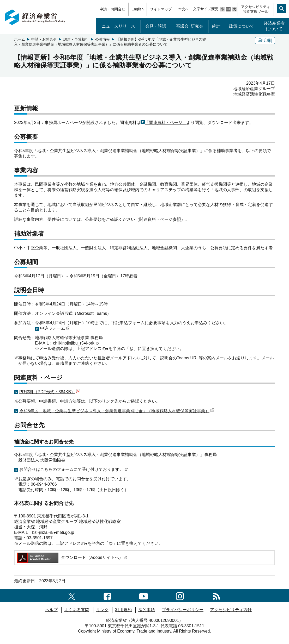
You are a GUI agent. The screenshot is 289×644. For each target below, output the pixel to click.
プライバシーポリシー (183, 610)
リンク (102, 610)
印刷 (265, 40)
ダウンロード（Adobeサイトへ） (72, 557)
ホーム (20, 39)
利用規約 (123, 610)
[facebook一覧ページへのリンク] (107, 595)
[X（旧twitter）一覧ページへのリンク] (72, 595)
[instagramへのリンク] (180, 595)
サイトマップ (161, 9)
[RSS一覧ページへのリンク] (216, 595)
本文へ (184, 9)
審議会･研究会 (190, 26)
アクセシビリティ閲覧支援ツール (256, 9)
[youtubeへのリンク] (144, 595)
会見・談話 (156, 26)
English (137, 9)
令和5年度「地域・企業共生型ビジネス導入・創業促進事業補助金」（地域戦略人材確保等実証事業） (117, 411)
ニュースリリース (118, 26)
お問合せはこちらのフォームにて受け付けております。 (74, 469)
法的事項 (147, 610)
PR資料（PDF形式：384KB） (50, 392)
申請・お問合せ (112, 9)
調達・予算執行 (76, 39)
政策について (242, 26)
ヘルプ (51, 610)
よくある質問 (77, 610)
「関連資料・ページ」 (166, 123)
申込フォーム (55, 328)
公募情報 (103, 39)
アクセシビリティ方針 (231, 610)
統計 (216, 26)
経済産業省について (274, 26)
